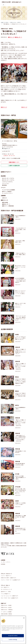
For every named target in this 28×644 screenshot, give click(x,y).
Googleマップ (6, 148)
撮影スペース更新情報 (8, 206)
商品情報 (3, 176)
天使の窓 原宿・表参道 (6, 614)
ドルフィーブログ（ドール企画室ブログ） (11, 580)
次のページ (24, 107)
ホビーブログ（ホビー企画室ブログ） (10, 598)
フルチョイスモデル (7, 182)
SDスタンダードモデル (8, 178)
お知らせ (4, 198)
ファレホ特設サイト (6, 594)
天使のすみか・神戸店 (15, 22)
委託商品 (4, 185)
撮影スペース (11, 37)
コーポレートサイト (6, 562)
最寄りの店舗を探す (14, 166)
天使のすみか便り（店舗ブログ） (9, 578)
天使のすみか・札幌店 (6, 605)
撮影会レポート (18, 37)
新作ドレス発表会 (7, 191)
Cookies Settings (13, 640)
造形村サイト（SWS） (6, 592)
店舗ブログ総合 (5, 22)
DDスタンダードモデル (8, 180)
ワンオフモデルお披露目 (9, 190)
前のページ (4, 107)
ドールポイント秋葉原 (6, 612)
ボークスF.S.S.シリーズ (6, 589)
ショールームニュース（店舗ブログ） (10, 596)
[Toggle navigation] (3, 5)
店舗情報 (3, 196)
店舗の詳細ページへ (14, 162)
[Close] (24, 618)
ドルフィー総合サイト (6, 576)
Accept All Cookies (13, 636)
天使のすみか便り (12, 2)
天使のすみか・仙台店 (6, 607)
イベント (3, 187)
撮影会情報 (5, 202)
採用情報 (3, 564)
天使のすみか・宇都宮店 (7, 610)
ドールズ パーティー (7, 193)
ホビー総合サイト (5, 587)
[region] (13, 630)
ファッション (6, 183)
